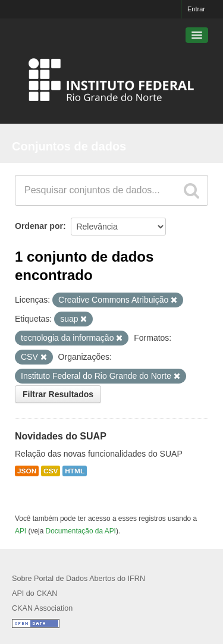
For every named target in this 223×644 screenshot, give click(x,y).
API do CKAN (34, 593)
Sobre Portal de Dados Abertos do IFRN (78, 579)
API (21, 531)
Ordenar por (39, 226)
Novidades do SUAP (61, 436)
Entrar (196, 9)
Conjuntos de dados (69, 146)
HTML (75, 471)
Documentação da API (81, 531)
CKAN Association (42, 608)
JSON (27, 471)
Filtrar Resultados (58, 394)
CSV (51, 471)
